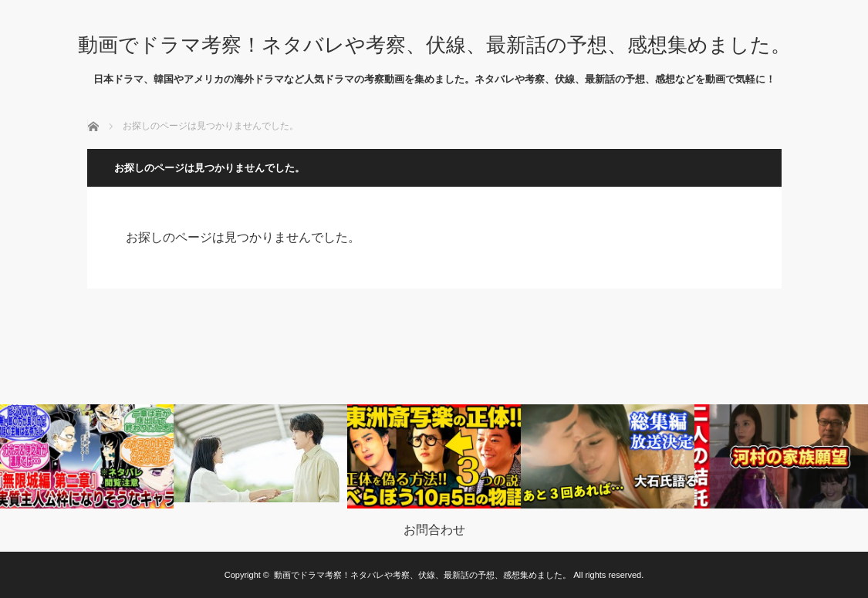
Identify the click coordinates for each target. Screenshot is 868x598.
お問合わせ (434, 530)
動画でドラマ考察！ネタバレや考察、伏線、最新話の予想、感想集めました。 (434, 45)
